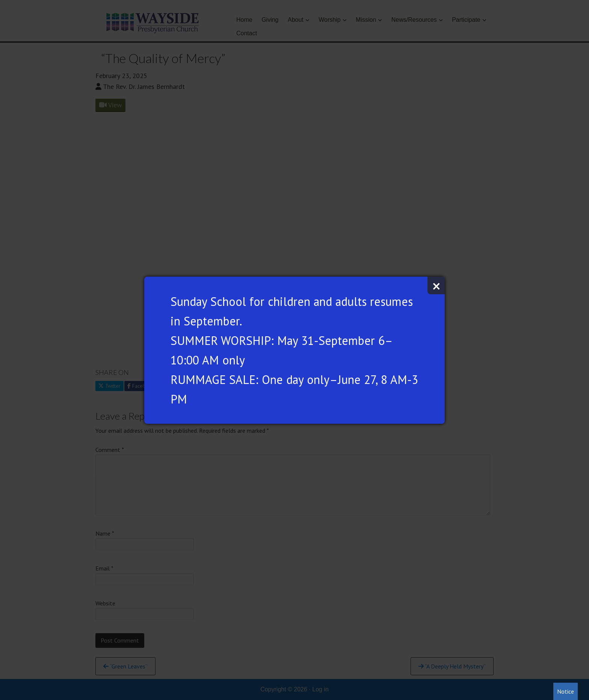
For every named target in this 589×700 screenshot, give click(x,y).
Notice (566, 691)
